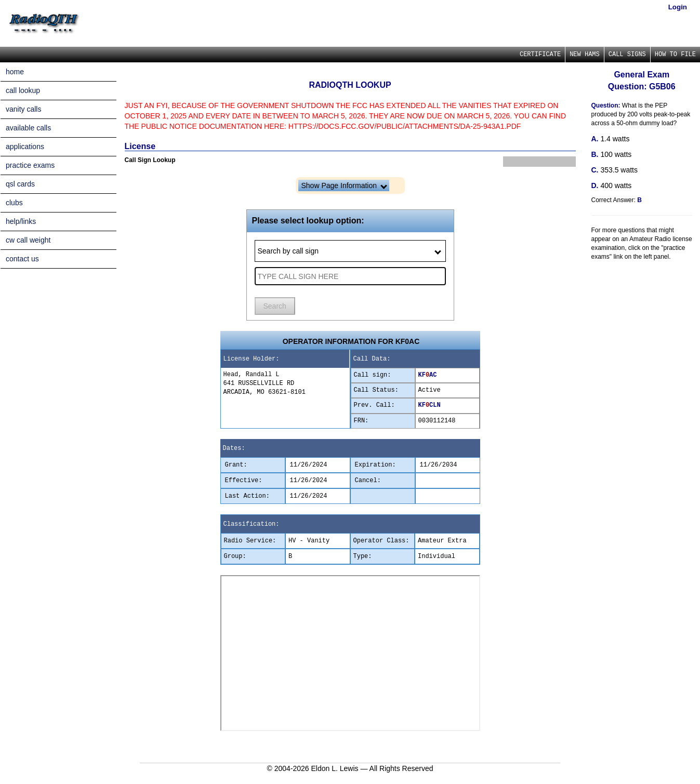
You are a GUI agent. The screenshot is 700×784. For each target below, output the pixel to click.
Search (275, 306)
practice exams (30, 165)
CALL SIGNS (627, 55)
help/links (21, 221)
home (15, 72)
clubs (14, 203)
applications (25, 147)
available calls (28, 128)
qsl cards (20, 184)
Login (678, 7)
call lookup (23, 90)
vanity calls (23, 109)
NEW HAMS (585, 55)
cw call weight (28, 240)
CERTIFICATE (540, 55)
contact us (22, 259)
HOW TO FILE (675, 55)
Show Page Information (344, 185)
